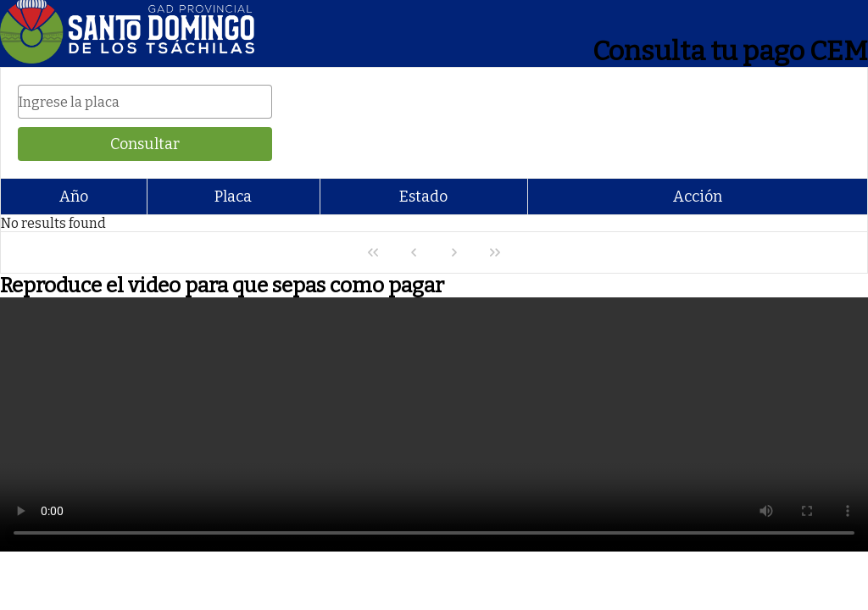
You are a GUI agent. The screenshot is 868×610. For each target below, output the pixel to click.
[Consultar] (145, 144)
